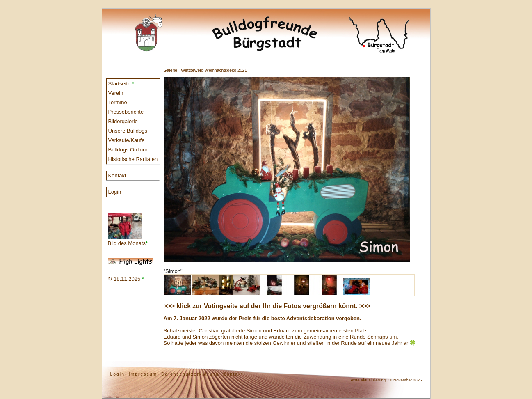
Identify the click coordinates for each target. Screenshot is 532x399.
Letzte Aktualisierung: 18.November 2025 (385, 380)
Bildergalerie (123, 121)
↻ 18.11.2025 (126, 279)
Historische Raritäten (133, 159)
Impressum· (144, 374)
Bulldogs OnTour (128, 150)
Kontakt (117, 175)
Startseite (121, 84)
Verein (116, 93)
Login (115, 192)
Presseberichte (126, 112)
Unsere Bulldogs (128, 131)
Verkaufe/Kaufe (127, 140)
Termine (118, 102)
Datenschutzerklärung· (191, 374)
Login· (119, 374)
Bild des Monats (128, 230)
